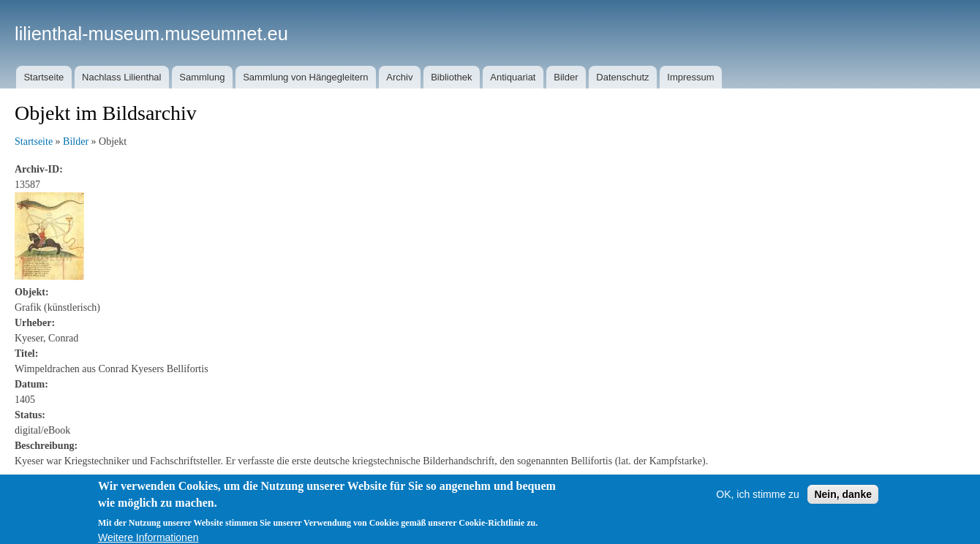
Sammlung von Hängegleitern (305, 77)
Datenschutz (622, 77)
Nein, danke (843, 499)
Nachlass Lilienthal (121, 77)
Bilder (566, 77)
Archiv (399, 77)
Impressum (690, 77)
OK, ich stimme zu (758, 499)
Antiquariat (513, 77)
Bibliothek (451, 77)
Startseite (44, 77)
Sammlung (202, 77)
